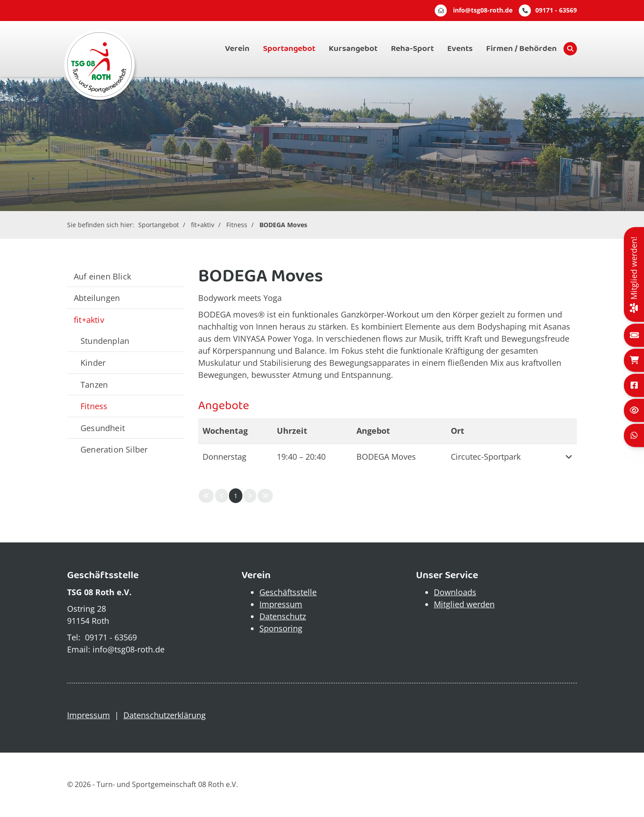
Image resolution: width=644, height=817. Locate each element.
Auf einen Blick (102, 276)
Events (460, 49)
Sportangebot (289, 49)
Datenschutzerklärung (165, 715)
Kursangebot (353, 49)
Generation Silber (114, 449)
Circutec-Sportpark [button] (486, 457)
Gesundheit (103, 428)
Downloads (455, 592)
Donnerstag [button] (225, 457)
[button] (566, 457)
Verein (237, 49)
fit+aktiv (203, 225)
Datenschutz (283, 616)
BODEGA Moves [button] (386, 457)
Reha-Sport (412, 49)
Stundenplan (105, 341)
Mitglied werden (464, 604)
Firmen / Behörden (521, 49)
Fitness (237, 225)
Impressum (281, 604)
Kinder (93, 362)
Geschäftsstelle (288, 592)
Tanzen (94, 384)
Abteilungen (97, 298)
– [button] (301, 457)
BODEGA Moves (283, 225)
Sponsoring (281, 628)
